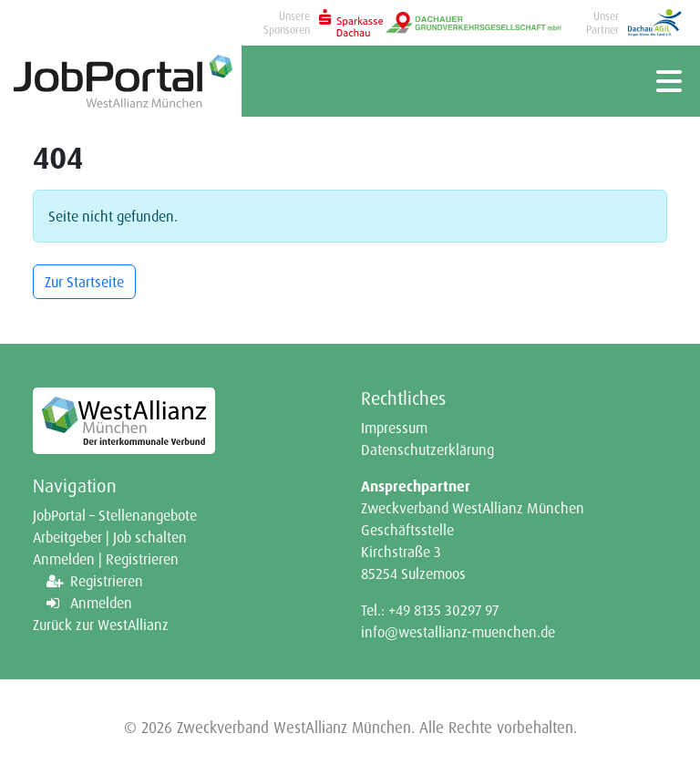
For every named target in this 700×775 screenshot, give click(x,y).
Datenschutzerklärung (427, 449)
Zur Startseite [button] (84, 282)
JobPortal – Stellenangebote (115, 515)
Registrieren (107, 581)
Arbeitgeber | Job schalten (110, 537)
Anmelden (101, 603)
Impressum (394, 428)
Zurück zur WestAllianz (101, 625)
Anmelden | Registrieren (106, 559)
